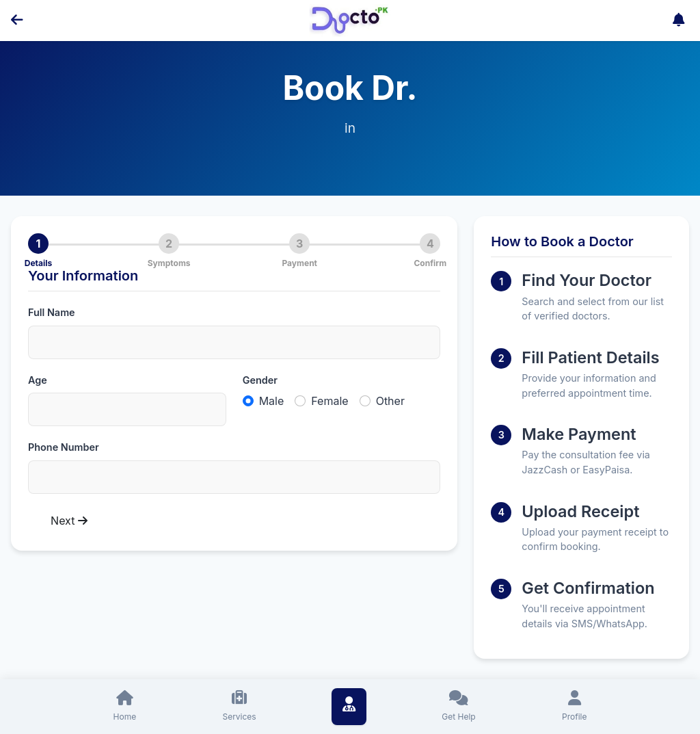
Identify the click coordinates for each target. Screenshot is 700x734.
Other (390, 401)
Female (329, 401)
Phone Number (64, 447)
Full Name (52, 312)
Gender (260, 380)
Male (272, 401)
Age (38, 380)
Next (69, 521)
